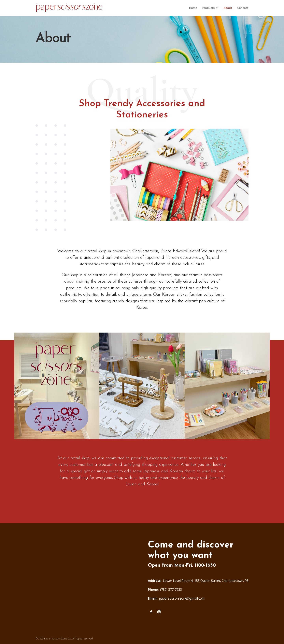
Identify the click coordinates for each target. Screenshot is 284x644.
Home (193, 8)
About (228, 8)
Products (208, 8)
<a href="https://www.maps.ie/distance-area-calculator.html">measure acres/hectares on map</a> (86, 577)
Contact (243, 8)
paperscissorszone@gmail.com (176, 598)
